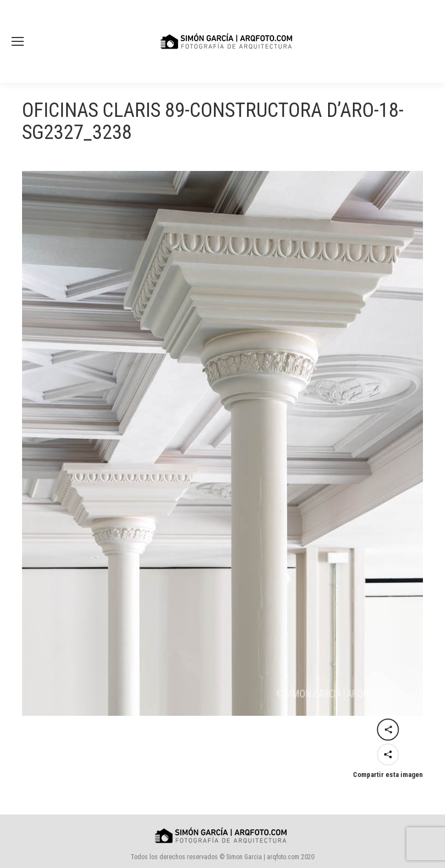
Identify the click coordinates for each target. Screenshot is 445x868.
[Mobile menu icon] (18, 41)
